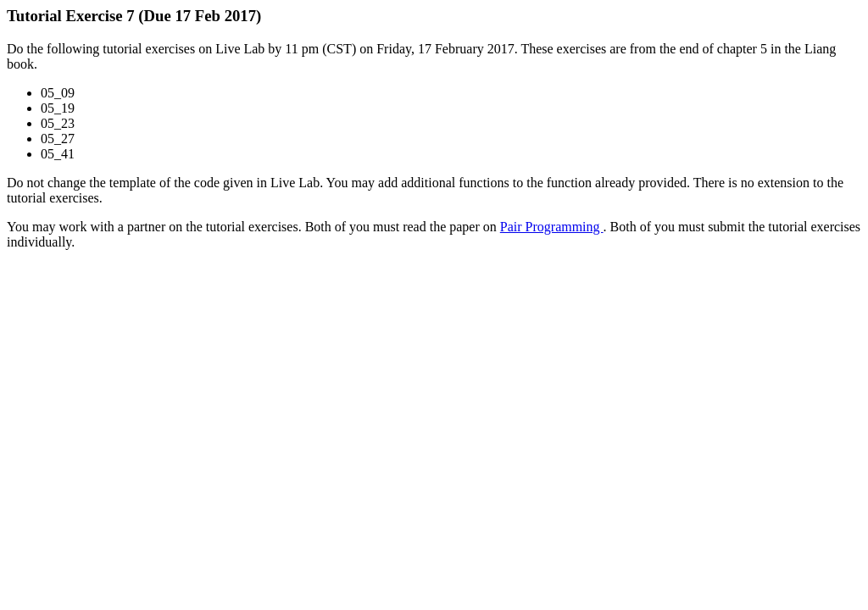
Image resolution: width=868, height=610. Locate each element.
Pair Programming (552, 227)
